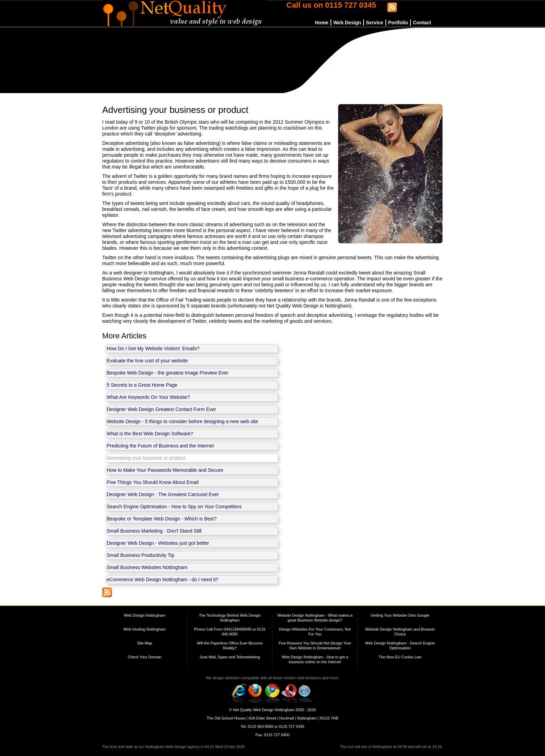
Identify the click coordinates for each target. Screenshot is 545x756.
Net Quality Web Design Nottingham (264, 710)
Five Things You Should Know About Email (153, 482)
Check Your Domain (144, 657)
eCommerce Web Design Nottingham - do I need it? (162, 580)
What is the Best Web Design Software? (150, 434)
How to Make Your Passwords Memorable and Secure (165, 470)
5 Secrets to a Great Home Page (142, 385)
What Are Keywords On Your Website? (148, 397)
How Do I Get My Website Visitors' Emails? (153, 348)
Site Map (144, 643)
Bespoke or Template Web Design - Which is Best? (162, 519)
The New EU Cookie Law (400, 657)
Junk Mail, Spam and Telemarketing (230, 657)
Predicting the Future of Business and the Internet (160, 446)
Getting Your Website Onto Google (400, 615)
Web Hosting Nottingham (145, 629)
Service (375, 23)
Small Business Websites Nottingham (147, 567)
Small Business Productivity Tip (141, 555)
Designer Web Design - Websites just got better (158, 543)
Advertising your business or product (146, 458)
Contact (422, 23)
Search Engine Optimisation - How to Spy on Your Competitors (174, 507)
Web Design (347, 23)
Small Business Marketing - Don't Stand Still (154, 531)
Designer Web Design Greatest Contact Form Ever (161, 409)
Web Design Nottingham (144, 615)
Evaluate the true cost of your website (147, 361)
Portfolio (398, 23)
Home (322, 23)
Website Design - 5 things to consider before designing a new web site (182, 421)
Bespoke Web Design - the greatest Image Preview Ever (168, 373)
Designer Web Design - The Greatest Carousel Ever (163, 494)
